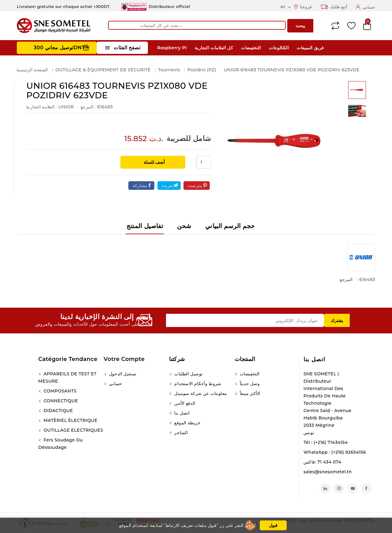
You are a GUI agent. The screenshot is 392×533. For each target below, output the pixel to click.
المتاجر (180, 433)
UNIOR (66, 107)
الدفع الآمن (184, 403)
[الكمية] (204, 162)
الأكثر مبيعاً (249, 393)
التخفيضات (251, 48)
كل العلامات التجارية (214, 48)
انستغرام (339, 488)
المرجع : (88, 107)
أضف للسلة (154, 162)
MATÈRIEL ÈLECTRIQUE (70, 420)
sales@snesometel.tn (328, 472)
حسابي (115, 384)
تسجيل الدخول (122, 374)
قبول (273, 525)
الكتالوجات (279, 48)
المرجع (346, 280)
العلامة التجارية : (42, 107)
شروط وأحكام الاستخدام (197, 384)
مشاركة (140, 186)
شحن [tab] (184, 226)
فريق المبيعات (310, 48)
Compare (335, 26)
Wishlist (351, 26)
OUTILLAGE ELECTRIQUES (73, 430)
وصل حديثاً (249, 384)
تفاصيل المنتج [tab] (145, 226)
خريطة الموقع (187, 423)
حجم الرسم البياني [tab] (230, 226)
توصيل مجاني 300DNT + (61, 48)
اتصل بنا (315, 359)
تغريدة (168, 186)
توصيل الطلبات (188, 374)
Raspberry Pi (172, 48)
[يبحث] (197, 25)
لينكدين (325, 488)
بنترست (195, 186)
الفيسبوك (366, 488)
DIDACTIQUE (58, 411)
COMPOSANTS (59, 391)
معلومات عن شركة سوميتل (200, 393)
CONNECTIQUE (60, 401)
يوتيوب (353, 488)
